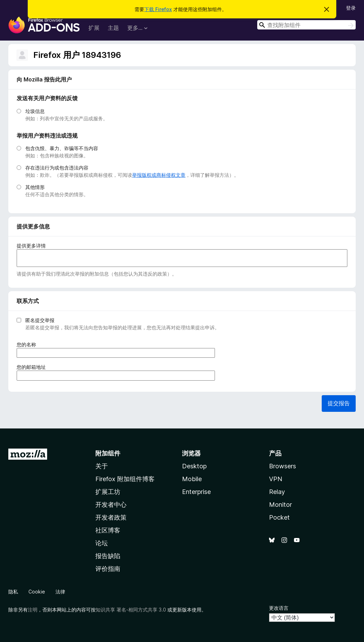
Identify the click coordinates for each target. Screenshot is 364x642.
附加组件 (108, 453)
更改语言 (279, 608)
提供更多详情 (31, 246)
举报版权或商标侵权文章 (159, 175)
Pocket (279, 517)
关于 (102, 466)
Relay (277, 492)
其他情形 (35, 187)
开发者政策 (111, 517)
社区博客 (108, 530)
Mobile (192, 479)
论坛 (102, 543)
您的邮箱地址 (33, 367)
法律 (60, 592)
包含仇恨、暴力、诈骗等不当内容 (62, 148)
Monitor (280, 505)
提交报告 (339, 403)
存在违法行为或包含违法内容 (57, 168)
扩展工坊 (108, 492)
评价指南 (108, 569)
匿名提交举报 (40, 320)
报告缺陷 (108, 556)
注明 (33, 610)
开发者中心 (111, 505)
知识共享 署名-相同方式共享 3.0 (131, 610)
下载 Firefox (158, 9)
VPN (276, 479)
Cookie (37, 592)
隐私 (13, 592)
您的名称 (29, 344)
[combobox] (306, 25)
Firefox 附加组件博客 (125, 479)
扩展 (94, 28)
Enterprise (196, 492)
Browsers (283, 466)
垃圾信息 (35, 111)
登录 (351, 8)
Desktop (194, 466)
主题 (113, 28)
